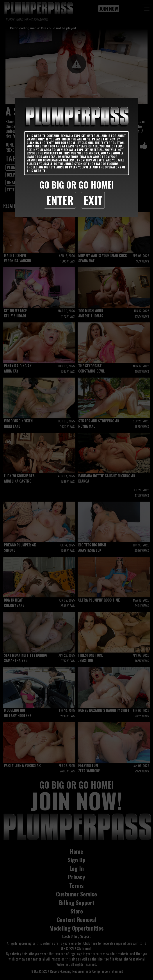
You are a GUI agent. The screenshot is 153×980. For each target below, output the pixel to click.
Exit (93, 200)
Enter (60, 200)
